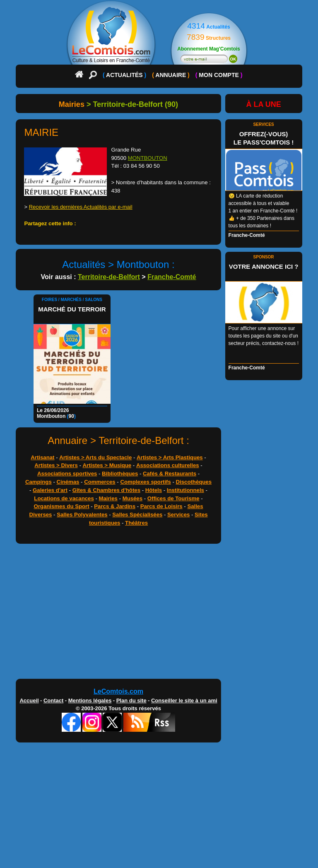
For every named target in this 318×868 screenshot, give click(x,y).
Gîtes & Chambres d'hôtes (106, 490)
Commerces (100, 482)
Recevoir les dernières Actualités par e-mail (81, 207)
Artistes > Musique (107, 465)
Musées (132, 498)
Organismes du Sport (61, 506)
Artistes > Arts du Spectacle (95, 457)
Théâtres (136, 523)
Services (178, 515)
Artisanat (42, 457)
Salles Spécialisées (137, 515)
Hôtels (154, 490)
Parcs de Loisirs (161, 506)
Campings (39, 482)
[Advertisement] (159, 613)
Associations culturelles (168, 465)
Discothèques (194, 482)
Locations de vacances (64, 498)
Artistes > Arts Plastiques (170, 457)
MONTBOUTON (148, 158)
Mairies (108, 498)
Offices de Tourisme (173, 498)
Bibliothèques (120, 474)
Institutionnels (185, 490)
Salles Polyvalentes (82, 515)
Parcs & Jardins (115, 506)
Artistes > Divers (56, 465)
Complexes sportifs (145, 482)
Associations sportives (67, 474)
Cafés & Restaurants (170, 474)
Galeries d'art (50, 490)
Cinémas (68, 482)
